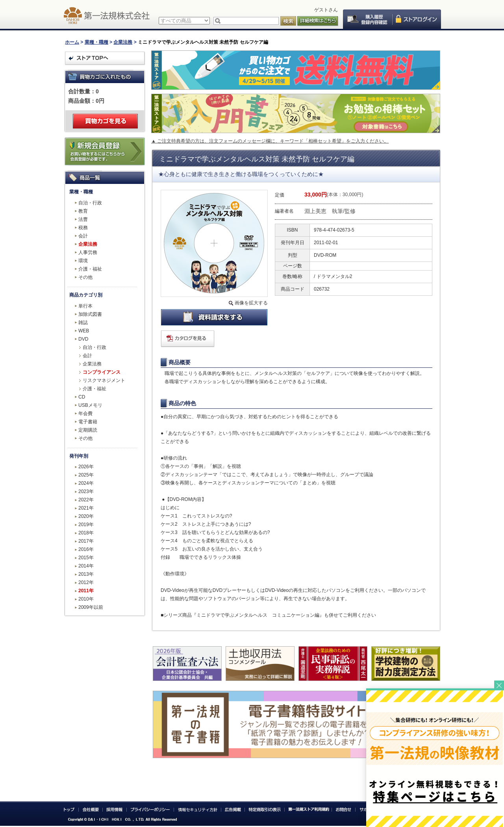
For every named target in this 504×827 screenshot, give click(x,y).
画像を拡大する (251, 303)
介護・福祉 (90, 269)
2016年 (86, 549)
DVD (83, 339)
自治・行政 (90, 203)
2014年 (86, 566)
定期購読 (88, 430)
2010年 (86, 599)
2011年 (86, 591)
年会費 (85, 413)
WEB (84, 331)
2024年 (86, 483)
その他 (85, 277)
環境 (83, 261)
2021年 (86, 508)
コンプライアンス (102, 372)
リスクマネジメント (104, 380)
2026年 (86, 467)
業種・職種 (96, 42)
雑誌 (83, 323)
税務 (83, 228)
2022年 (86, 500)
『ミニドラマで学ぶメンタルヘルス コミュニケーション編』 (258, 615)
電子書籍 (88, 422)
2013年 (86, 574)
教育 (83, 211)
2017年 (86, 541)
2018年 (86, 533)
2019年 (86, 525)
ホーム (72, 42)
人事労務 (88, 252)
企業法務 (123, 42)
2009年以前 (91, 607)
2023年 (86, 491)
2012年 (86, 582)
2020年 (86, 516)
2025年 (86, 475)
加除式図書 (90, 314)
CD (82, 397)
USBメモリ (90, 405)
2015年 (86, 558)
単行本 (85, 306)
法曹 (83, 219)
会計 (83, 236)
